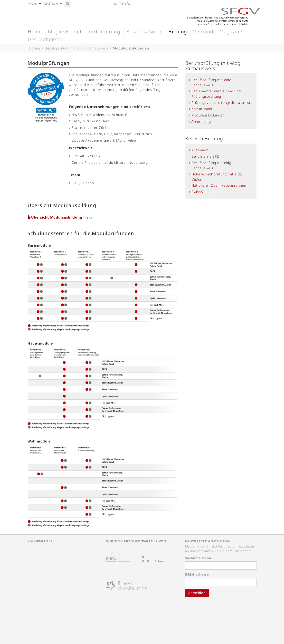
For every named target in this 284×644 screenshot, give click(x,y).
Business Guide (144, 32)
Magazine (231, 32)
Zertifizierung (104, 32)
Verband (203, 32)
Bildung (178, 32)
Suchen (122, 4)
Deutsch (53, 4)
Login (34, 4)
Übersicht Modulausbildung (55, 217)
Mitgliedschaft (65, 32)
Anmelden (197, 593)
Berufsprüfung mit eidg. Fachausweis (77, 48)
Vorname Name (199, 558)
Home (35, 32)
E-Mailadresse (197, 574)
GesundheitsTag (47, 39)
